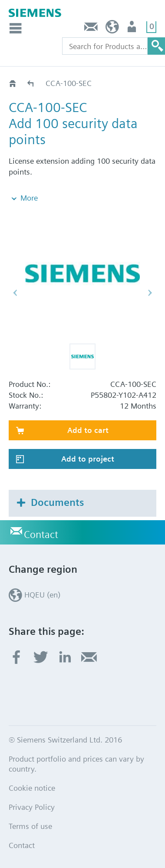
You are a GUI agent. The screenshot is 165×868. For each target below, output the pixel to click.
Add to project (88, 459)
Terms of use (30, 826)
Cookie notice (32, 788)
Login (133, 29)
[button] (82, 356)
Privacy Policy (32, 807)
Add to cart (88, 430)
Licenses (31, 83)
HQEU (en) (112, 29)
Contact (91, 29)
